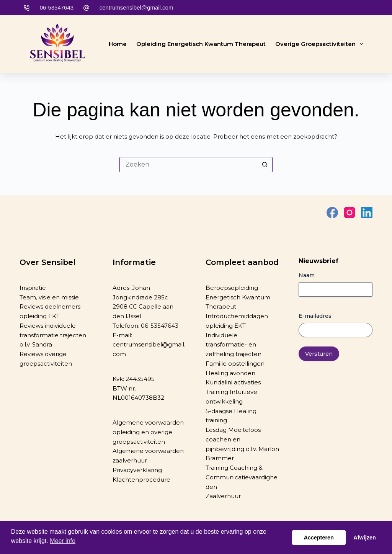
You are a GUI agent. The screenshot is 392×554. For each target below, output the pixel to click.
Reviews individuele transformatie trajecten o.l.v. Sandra (53, 335)
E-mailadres (315, 316)
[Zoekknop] (265, 165)
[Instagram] (350, 212)
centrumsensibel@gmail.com (136, 7)
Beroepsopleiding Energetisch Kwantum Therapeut (238, 297)
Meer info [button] (63, 541)
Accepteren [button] (318, 538)
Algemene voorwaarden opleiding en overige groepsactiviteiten (148, 432)
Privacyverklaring (137, 470)
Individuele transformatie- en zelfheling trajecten (234, 345)
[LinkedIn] (367, 212)
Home (118, 44)
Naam (307, 275)
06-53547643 (57, 7)
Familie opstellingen (235, 364)
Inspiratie (33, 288)
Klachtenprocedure (141, 480)
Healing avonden (230, 373)
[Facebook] (332, 212)
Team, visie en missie (49, 297)
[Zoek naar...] (188, 165)
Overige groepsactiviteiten (321, 44)
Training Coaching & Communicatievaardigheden (242, 477)
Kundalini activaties (233, 382)
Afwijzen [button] (364, 538)
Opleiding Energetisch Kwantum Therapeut (201, 44)
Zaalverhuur (223, 496)
